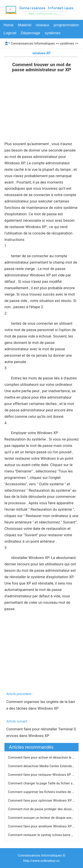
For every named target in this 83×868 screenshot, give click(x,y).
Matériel (25, 25)
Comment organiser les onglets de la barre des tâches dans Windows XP (41, 705)
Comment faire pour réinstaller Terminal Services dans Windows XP (41, 732)
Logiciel (10, 33)
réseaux (42, 25)
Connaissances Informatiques (33, 43)
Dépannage (31, 33)
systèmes (53, 33)
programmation (66, 25)
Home (9, 25)
